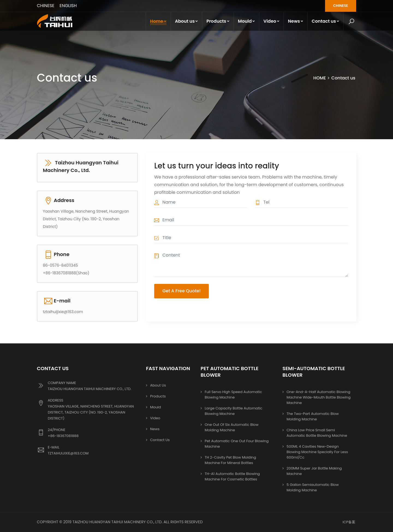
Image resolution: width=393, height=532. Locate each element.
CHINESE (46, 6)
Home (158, 21)
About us (186, 21)
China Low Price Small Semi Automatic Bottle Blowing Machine (317, 433)
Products (218, 21)
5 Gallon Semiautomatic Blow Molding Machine (313, 487)
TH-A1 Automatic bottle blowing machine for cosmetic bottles (232, 476)
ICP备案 (349, 522)
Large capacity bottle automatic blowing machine (233, 411)
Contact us (325, 21)
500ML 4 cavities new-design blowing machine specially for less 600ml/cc (317, 452)
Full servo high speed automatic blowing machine (233, 395)
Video (271, 21)
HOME (319, 78)
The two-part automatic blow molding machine (313, 416)
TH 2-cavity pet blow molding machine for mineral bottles (230, 460)
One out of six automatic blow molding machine (232, 427)
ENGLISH (68, 6)
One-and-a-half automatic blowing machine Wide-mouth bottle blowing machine (318, 397)
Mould (246, 21)
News (296, 21)
